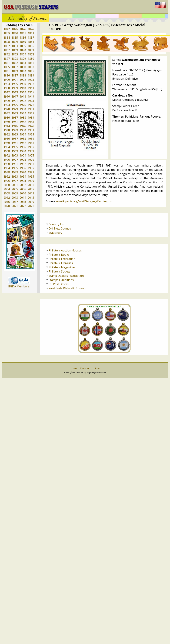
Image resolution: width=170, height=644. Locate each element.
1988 (7, 172)
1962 (23, 143)
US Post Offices (59, 284)
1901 (15, 80)
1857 (31, 38)
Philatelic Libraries (61, 263)
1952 (7, 134)
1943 (31, 122)
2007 (31, 189)
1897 (15, 75)
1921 (15, 101)
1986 (23, 168)
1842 (7, 29)
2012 (7, 198)
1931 (31, 109)
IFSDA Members (19, 286)
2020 (7, 206)
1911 (31, 88)
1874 (23, 54)
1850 (15, 33)
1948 (7, 130)
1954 (23, 134)
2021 (15, 206)
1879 (23, 59)
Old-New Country (60, 228)
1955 (31, 134)
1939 (31, 118)
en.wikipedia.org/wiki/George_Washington (84, 201)
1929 (15, 109)
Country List (57, 224)
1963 (31, 143)
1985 (15, 168)
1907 (31, 84)
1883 (23, 63)
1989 (15, 172)
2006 (23, 189)
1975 (31, 155)
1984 (7, 168)
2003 (31, 185)
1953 (15, 134)
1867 (7, 50)
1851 (23, 33)
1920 (7, 101)
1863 (15, 46)
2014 (23, 198)
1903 (31, 80)
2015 (31, 198)
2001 (15, 185)
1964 (7, 147)
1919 (31, 97)
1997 (15, 181)
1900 (7, 80)
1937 (15, 118)
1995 (31, 177)
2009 (15, 193)
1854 (7, 38)
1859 (15, 42)
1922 (23, 101)
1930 (23, 109)
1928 (7, 109)
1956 (7, 139)
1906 (23, 84)
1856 (23, 38)
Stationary (55, 233)
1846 (23, 29)
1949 (15, 130)
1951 (31, 130)
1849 (7, 33)
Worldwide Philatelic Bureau (67, 288)
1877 (7, 59)
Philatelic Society (59, 271)
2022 (23, 206)
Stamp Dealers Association (66, 276)
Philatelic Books (59, 255)
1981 (15, 164)
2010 (23, 193)
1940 (7, 122)
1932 (7, 113)
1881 (7, 63)
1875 (31, 54)
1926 (23, 105)
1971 (31, 151)
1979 (31, 160)
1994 (23, 177)
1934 (23, 113)
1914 (23, 92)
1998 (23, 181)
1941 (15, 122)
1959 (31, 139)
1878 (15, 59)
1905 (15, 84)
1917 (15, 97)
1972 (7, 155)
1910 (23, 88)
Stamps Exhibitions (61, 280)
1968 (7, 151)
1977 (15, 160)
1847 (31, 29)
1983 (31, 164)
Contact (85, 368)
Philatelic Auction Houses (65, 250)
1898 (23, 75)
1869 (15, 50)
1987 (31, 168)
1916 (7, 97)
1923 (31, 101)
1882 (15, 63)
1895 (31, 71)
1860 (23, 42)
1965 (15, 147)
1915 (31, 92)
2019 (31, 202)
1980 (7, 164)
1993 (15, 177)
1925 (15, 105)
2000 (7, 185)
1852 (31, 33)
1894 (23, 71)
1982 (23, 164)
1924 (7, 105)
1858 (7, 42)
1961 (15, 143)
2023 (31, 206)
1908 (7, 88)
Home (73, 368)
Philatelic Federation (62, 259)
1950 (23, 130)
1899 (31, 75)
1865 (23, 46)
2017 (15, 202)
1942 (23, 122)
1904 (7, 84)
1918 (23, 97)
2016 (7, 202)
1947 (31, 126)
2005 (15, 189)
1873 (15, 54)
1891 (7, 71)
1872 (7, 54)
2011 (31, 193)
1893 (15, 71)
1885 (7, 67)
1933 (15, 113)
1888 (23, 67)
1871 (31, 50)
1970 (23, 151)
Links (97, 368)
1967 (31, 147)
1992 (7, 177)
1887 (15, 67)
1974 (23, 155)
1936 (7, 118)
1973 (15, 155)
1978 (23, 160)
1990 (23, 172)
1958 (23, 139)
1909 (15, 88)
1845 (15, 29)
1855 (15, 38)
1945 (15, 126)
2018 (23, 202)
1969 (15, 151)
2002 (23, 185)
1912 (7, 92)
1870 (23, 50)
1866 (31, 46)
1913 (15, 92)
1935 (31, 113)
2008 (7, 193)
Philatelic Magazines (62, 267)
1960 (7, 143)
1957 (15, 139)
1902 (23, 80)
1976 (7, 160)
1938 (23, 118)
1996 (7, 181)
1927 (31, 105)
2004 (7, 189)
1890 (31, 67)
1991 (31, 172)
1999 (31, 181)
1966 (23, 147)
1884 (31, 63)
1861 (31, 42)
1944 (7, 126)
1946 (23, 126)
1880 (31, 59)
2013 (15, 198)
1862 (7, 46)
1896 (7, 75)
